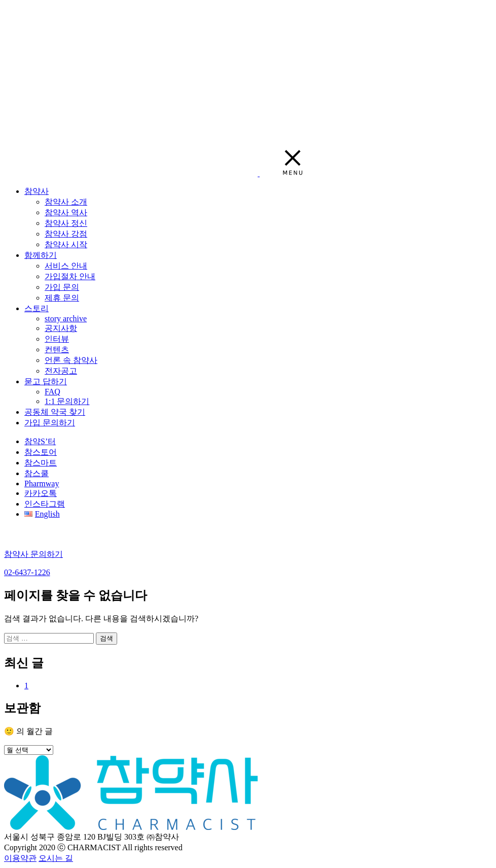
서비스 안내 (66, 266)
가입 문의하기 (50, 423)
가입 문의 (62, 287)
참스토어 (41, 452)
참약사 (37, 191)
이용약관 (20, 858)
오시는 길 (56, 858)
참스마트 (41, 463)
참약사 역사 (66, 212)
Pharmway (42, 483)
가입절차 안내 (70, 276)
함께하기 (41, 255)
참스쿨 (37, 473)
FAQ (52, 392)
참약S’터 (40, 441)
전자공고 (61, 371)
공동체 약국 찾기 (55, 412)
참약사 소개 (66, 202)
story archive (66, 319)
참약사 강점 (66, 234)
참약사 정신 (66, 223)
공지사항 (61, 328)
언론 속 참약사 (71, 360)
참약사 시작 (66, 244)
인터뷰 (57, 339)
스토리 (37, 308)
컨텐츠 (57, 349)
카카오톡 (41, 493)
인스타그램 (45, 504)
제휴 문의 (62, 298)
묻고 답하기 (46, 381)
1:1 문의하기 (67, 401)
